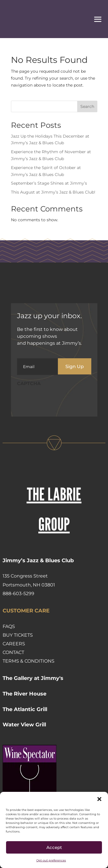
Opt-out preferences (51, 860)
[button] (99, 799)
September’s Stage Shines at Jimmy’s (49, 183)
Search (87, 106)
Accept (54, 847)
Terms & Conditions (29, 661)
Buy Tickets (18, 635)
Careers (14, 644)
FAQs (9, 626)
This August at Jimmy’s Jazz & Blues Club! (53, 192)
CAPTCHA (29, 384)
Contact (13, 652)
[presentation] (61, 401)
